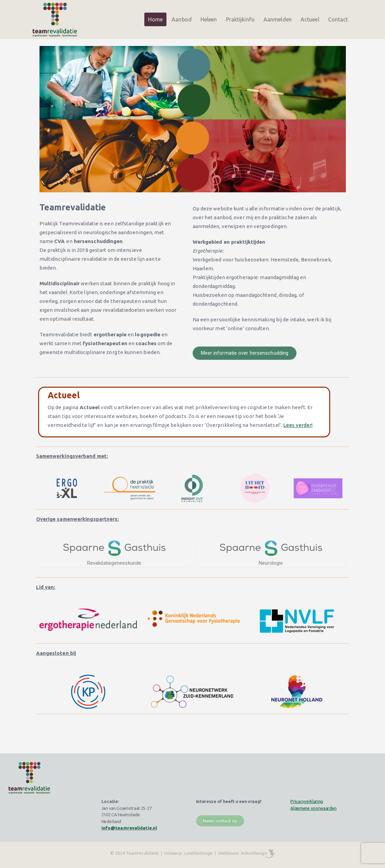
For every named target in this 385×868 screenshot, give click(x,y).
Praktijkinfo (240, 19)
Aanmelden (278, 19)
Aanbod (182, 19)
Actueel (310, 19)
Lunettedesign (198, 853)
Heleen (209, 19)
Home (155, 19)
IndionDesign (254, 853)
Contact (338, 19)
